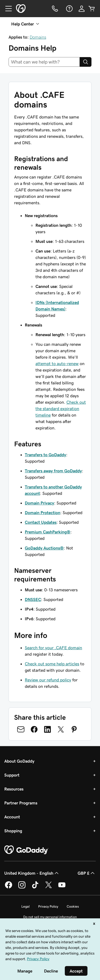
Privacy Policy (48, 906)
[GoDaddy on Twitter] (49, 888)
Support (12, 775)
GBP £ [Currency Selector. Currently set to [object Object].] (87, 873)
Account (12, 817)
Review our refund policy (48, 680)
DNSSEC (33, 599)
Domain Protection (43, 513)
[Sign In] (82, 9)
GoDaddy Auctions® (44, 548)
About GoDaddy (19, 761)
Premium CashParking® (48, 532)
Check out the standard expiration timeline (61, 409)
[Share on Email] (21, 729)
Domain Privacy (39, 503)
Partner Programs (21, 803)
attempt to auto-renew (57, 363)
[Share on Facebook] (34, 729)
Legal (25, 906)
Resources (14, 789)
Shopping (13, 831)
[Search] (86, 62)
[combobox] (44, 62)
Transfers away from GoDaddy (53, 471)
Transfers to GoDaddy (45, 455)
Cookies (73, 906)
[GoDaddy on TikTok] (35, 888)
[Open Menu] (6, 9)
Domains (38, 37)
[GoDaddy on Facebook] (9, 888)
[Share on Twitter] (61, 729)
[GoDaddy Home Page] (26, 850)
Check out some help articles (52, 664)
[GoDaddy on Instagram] (22, 888)
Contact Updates (41, 522)
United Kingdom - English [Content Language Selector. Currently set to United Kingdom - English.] (32, 873)
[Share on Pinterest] (74, 729)
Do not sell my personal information (50, 917)
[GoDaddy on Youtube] (62, 888)
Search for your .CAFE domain (53, 648)
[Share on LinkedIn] (47, 729)
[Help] (69, 9)
